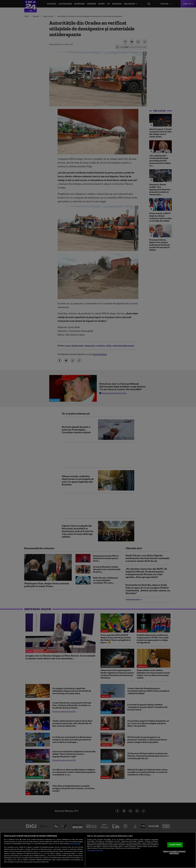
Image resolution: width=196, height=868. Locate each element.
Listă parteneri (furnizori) (95, 851)
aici (46, 855)
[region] (98, 850)
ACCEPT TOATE (175, 845)
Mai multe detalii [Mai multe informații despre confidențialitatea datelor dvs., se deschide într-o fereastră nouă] (76, 844)
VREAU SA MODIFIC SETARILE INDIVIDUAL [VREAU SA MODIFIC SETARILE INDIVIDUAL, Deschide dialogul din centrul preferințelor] (174, 852)
